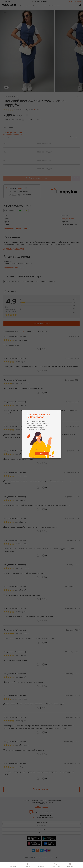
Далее (42, 454)
